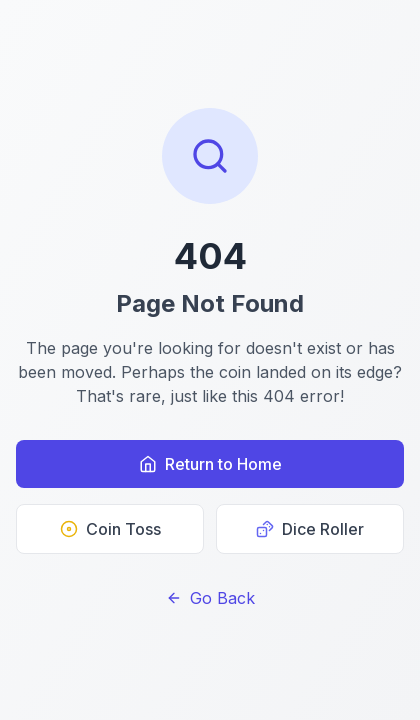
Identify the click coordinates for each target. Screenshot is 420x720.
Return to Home (210, 464)
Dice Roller (310, 529)
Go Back (210, 598)
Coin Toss (110, 529)
